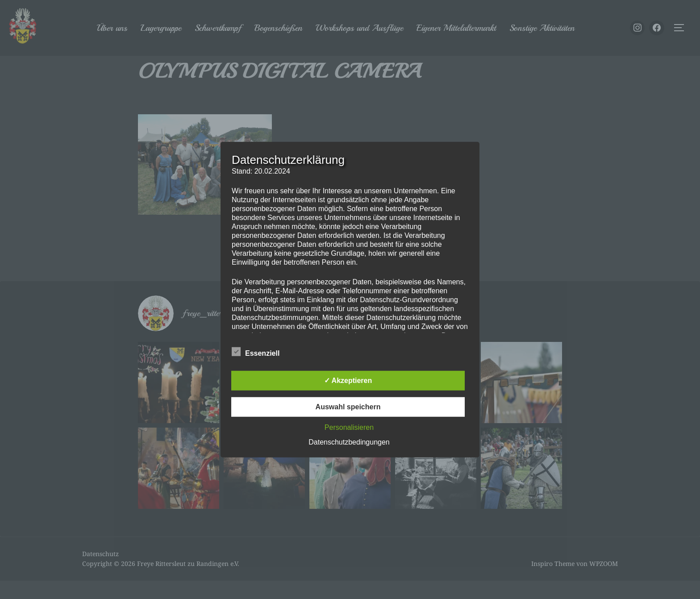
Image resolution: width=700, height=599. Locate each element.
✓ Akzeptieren (348, 380)
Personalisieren (349, 427)
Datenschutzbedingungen (349, 442)
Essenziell (256, 351)
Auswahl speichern (348, 406)
